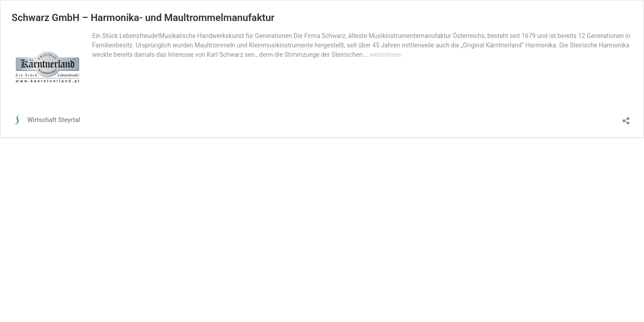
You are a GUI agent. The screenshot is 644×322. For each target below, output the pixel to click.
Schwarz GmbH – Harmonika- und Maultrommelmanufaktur (143, 18)
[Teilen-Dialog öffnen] (626, 118)
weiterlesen (386, 55)
